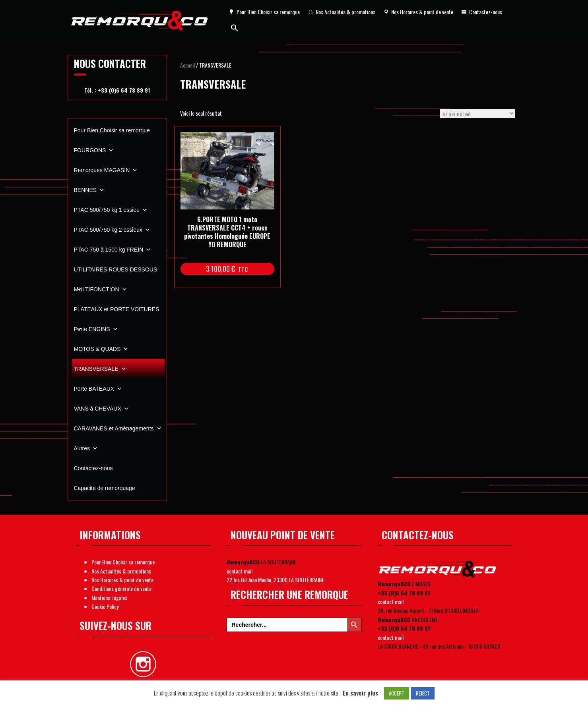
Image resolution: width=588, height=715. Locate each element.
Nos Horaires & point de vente (422, 12)
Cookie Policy (105, 606)
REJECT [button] (423, 693)
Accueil (187, 65)
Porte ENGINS (96, 329)
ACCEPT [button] (397, 693)
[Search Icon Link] (235, 28)
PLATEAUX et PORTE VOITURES (117, 313)
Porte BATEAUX (98, 389)
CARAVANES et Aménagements (118, 428)
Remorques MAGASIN (106, 170)
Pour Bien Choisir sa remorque (268, 12)
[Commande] (477, 113)
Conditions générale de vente (121, 588)
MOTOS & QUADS (101, 349)
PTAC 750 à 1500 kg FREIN (113, 250)
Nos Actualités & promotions (345, 12)
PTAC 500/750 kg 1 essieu (111, 210)
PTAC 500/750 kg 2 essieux (112, 230)
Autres (86, 448)
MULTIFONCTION (101, 289)
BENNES (89, 190)
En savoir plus (360, 693)
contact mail (240, 571)
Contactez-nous (486, 12)
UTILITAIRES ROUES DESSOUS (116, 273)
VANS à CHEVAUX (102, 409)
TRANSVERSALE (100, 369)
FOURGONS (94, 150)
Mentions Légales (109, 598)
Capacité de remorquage (105, 488)
